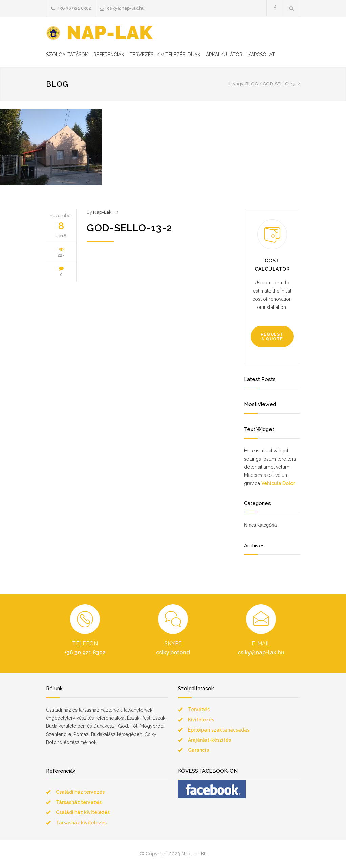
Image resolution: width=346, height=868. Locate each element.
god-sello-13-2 (129, 228)
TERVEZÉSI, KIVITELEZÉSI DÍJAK (165, 55)
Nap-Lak (102, 212)
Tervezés (199, 710)
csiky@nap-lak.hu (126, 8)
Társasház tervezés (79, 802)
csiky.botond (173, 652)
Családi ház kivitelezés (83, 812)
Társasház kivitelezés (81, 823)
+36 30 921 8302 (74, 8)
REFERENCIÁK (109, 55)
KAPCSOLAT (261, 55)
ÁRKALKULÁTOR (224, 55)
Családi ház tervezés (80, 792)
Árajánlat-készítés (209, 740)
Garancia (199, 750)
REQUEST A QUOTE (272, 337)
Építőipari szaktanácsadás (219, 730)
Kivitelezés (201, 720)
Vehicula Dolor (278, 483)
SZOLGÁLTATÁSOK (67, 55)
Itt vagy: (236, 84)
